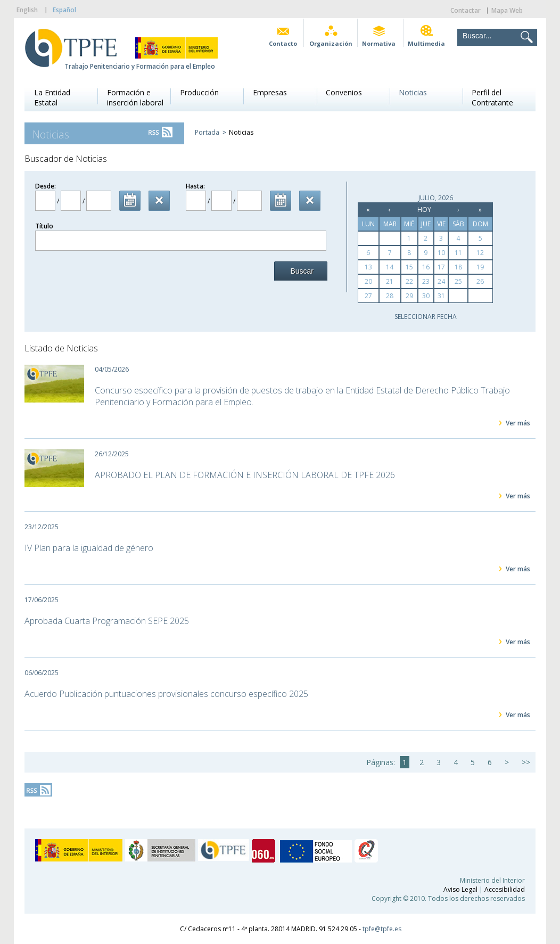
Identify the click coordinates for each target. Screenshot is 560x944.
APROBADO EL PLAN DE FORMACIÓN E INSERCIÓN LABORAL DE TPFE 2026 (245, 475)
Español (64, 10)
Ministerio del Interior (492, 880)
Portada (207, 132)
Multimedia (426, 43)
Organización (331, 43)
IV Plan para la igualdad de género (89, 548)
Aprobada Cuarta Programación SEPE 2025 (107, 621)
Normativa (379, 43)
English (27, 10)
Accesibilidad (505, 889)
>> (526, 762)
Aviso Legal (460, 889)
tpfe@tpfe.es (382, 929)
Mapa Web (507, 10)
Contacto (283, 43)
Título (44, 226)
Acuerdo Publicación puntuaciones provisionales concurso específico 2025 (166, 694)
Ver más (518, 423)
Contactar (466, 10)
